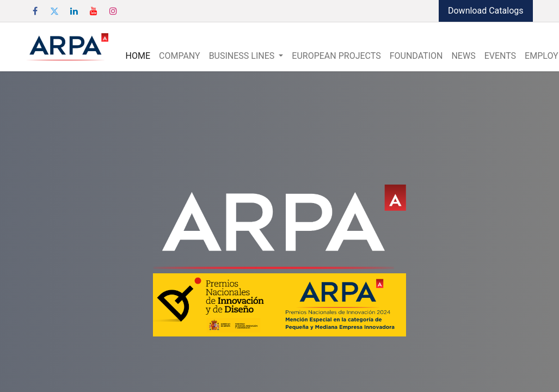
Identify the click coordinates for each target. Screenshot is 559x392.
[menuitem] (138, 56)
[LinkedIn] (74, 11)
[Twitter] (54, 11)
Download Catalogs (486, 11)
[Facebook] (35, 11)
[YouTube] (94, 11)
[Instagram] (113, 11)
